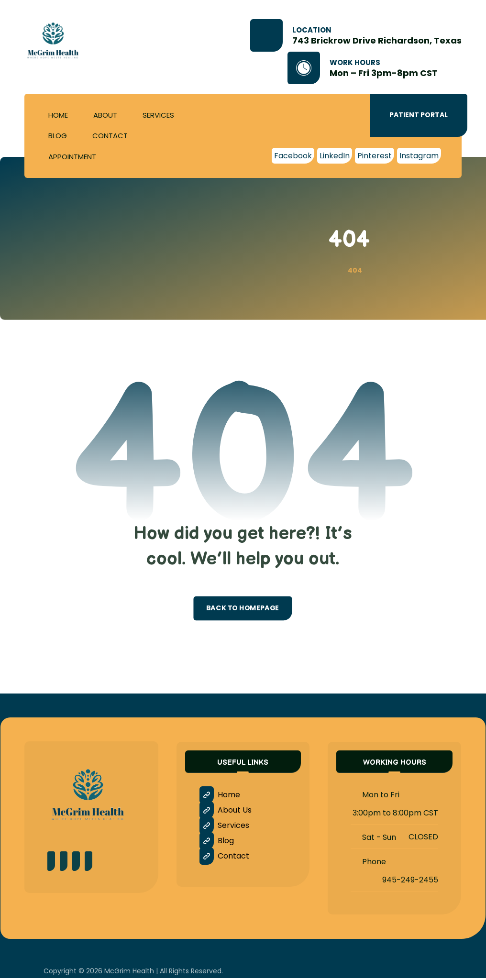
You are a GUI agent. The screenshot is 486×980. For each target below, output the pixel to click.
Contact (225, 858)
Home (220, 797)
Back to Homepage (243, 610)
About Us (226, 812)
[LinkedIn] (335, 156)
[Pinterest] (375, 156)
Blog (217, 842)
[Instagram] (419, 156)
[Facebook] (293, 156)
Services (225, 827)
